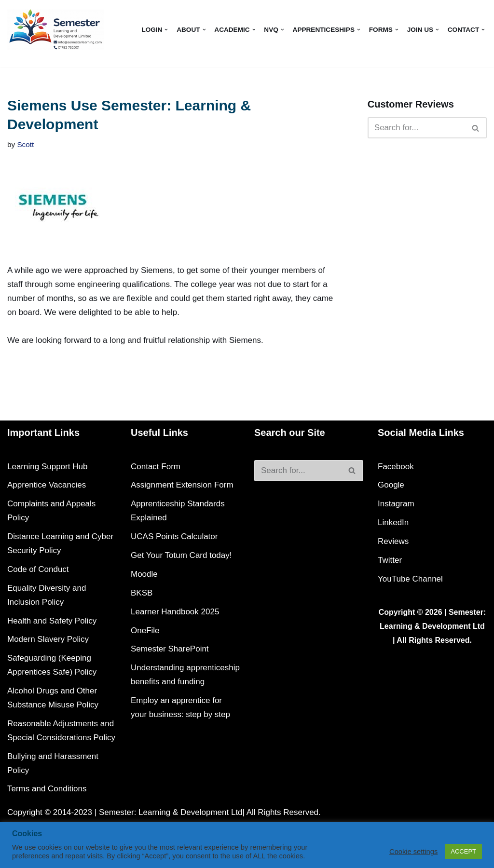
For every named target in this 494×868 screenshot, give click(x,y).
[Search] (416, 128)
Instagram (396, 504)
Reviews (393, 541)
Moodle (144, 574)
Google (391, 485)
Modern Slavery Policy (48, 639)
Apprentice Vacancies (47, 485)
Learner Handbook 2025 (175, 612)
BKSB (142, 593)
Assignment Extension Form (182, 485)
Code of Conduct (38, 569)
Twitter (390, 560)
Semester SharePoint (170, 649)
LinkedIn (393, 522)
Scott (25, 144)
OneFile (145, 631)
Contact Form (156, 467)
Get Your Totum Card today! (181, 555)
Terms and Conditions (47, 789)
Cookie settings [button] (413, 852)
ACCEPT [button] (463, 851)
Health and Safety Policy (52, 621)
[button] (166, 30)
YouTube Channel (410, 579)
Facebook (396, 467)
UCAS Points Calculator (174, 536)
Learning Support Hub (47, 467)
